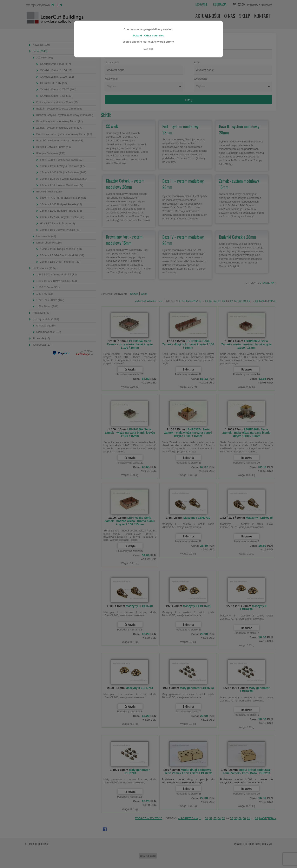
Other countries (154, 31)
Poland (137, 31)
